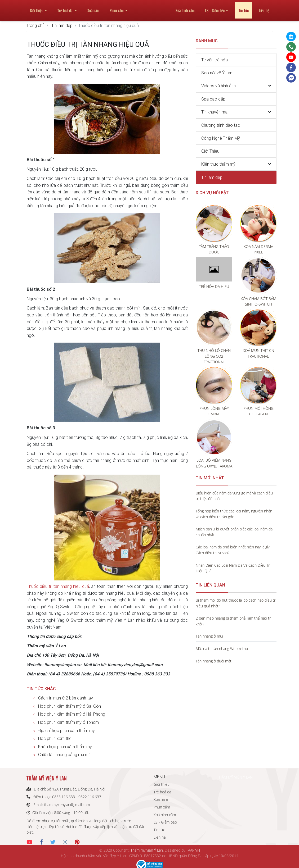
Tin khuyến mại (215, 112)
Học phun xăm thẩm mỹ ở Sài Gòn (70, 706)
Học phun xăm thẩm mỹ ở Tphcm (68, 722)
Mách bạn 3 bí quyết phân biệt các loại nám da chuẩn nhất (234, 532)
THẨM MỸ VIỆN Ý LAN (235, 777)
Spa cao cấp (213, 99)
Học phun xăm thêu (56, 738)
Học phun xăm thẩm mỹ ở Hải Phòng (72, 714)
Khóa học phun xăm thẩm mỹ (65, 747)
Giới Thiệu (210, 151)
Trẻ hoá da (65, 8)
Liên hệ (264, 8)
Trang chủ (35, 25)
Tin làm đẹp (62, 25)
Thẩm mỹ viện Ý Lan (147, 850)
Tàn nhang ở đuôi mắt (214, 661)
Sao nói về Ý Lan (217, 73)
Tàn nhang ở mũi (209, 636)
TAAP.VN (193, 850)
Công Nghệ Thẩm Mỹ (221, 138)
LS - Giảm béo (215, 8)
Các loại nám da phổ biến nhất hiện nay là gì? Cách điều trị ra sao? (233, 550)
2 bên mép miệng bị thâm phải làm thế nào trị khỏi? (234, 621)
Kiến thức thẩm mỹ (218, 164)
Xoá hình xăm (185, 8)
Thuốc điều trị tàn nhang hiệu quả (58, 586)
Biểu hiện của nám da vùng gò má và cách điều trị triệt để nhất (234, 496)
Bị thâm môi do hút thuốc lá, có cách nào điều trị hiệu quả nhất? (236, 603)
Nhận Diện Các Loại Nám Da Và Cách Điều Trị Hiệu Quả (233, 568)
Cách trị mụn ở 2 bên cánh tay (66, 698)
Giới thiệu (37, 8)
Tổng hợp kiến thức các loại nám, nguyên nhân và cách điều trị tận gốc (234, 514)
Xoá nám (93, 8)
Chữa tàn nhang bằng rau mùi (65, 755)
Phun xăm (117, 8)
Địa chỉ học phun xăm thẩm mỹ (66, 730)
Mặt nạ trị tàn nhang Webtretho (222, 649)
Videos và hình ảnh (218, 86)
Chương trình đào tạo (221, 125)
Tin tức (244, 8)
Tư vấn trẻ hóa (215, 60)
